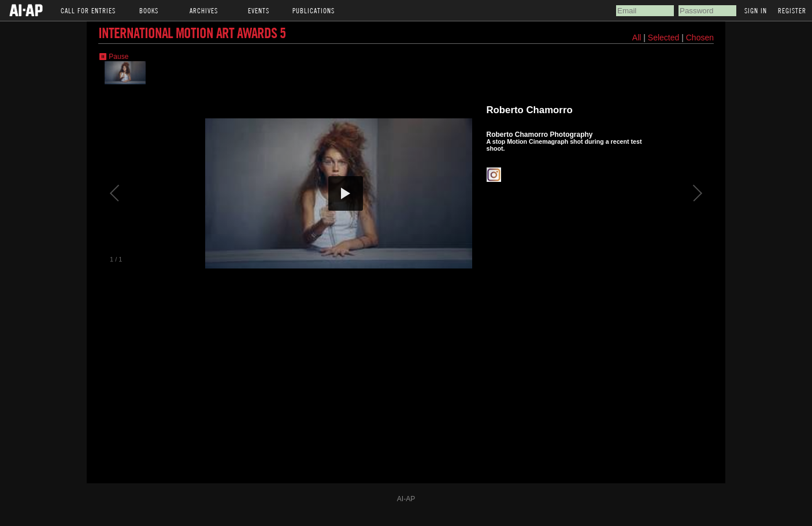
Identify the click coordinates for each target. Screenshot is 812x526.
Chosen (700, 38)
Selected (665, 38)
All (637, 38)
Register (792, 10)
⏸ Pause (113, 57)
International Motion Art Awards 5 (192, 33)
